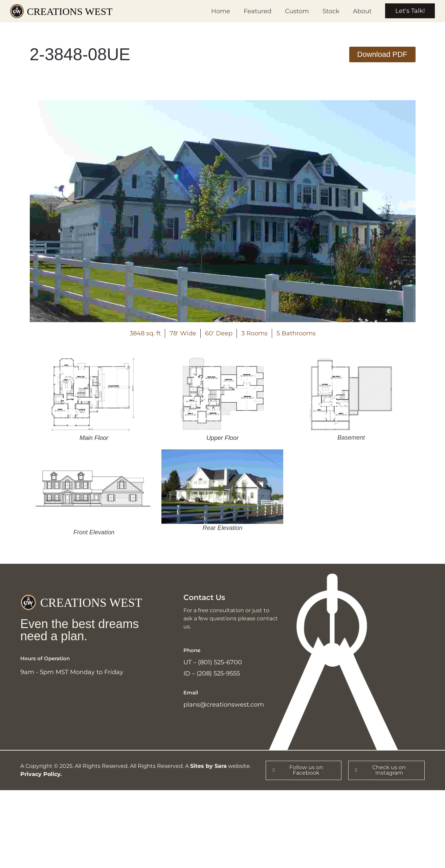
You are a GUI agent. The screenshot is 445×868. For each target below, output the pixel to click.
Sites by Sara (208, 767)
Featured (257, 11)
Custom (297, 11)
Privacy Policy (40, 775)
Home (220, 11)
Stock (331, 11)
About (362, 11)
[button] (382, 54)
